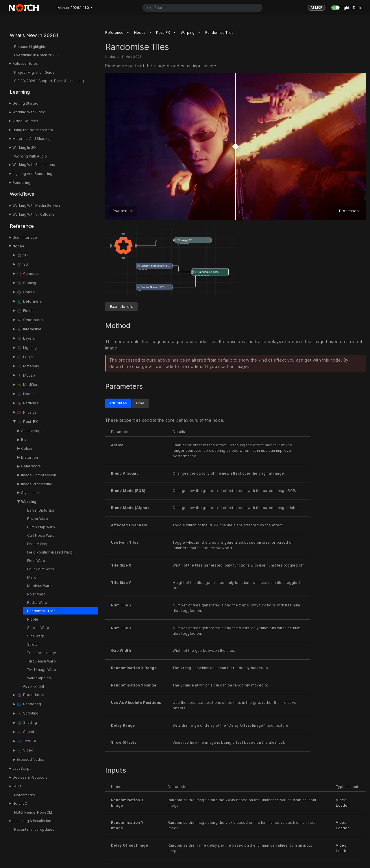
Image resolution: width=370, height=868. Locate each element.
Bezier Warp (38, 519)
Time (140, 403)
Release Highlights (30, 47)
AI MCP (317, 8)
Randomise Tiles (41, 611)
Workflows (22, 194)
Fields (25, 311)
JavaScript (22, 768)
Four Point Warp (41, 569)
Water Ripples (39, 678)
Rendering (21, 183)
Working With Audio (30, 156)
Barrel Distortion (41, 510)
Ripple (33, 619)
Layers (26, 339)
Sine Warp (36, 636)
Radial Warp (37, 603)
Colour (26, 293)
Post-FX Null (33, 686)
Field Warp (36, 561)
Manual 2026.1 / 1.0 (75, 8)
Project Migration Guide (34, 72)
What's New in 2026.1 (34, 35)
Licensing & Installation (32, 821)
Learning (20, 92)
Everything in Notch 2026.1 (37, 55)
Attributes (118, 403)
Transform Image (42, 653)
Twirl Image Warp (42, 670)
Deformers (29, 302)
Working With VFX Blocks (33, 214)
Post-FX (27, 422)
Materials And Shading (32, 139)
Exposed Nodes (30, 759)
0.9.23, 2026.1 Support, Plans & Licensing (49, 81)
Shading (27, 723)
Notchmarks (25, 795)
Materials (28, 367)
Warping (29, 502)
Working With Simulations (34, 165)
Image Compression (39, 475)
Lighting (27, 348)
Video (25, 751)
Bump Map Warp (41, 527)
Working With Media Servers (37, 205)
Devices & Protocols (30, 777)
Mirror (33, 577)
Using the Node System (33, 130)
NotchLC (20, 803)
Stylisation (30, 493)
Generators (30, 320)
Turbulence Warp (41, 661)
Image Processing (37, 484)
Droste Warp (38, 544)
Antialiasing (31, 431)
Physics (27, 413)
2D (22, 256)
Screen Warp (38, 628)
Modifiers (28, 385)
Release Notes (25, 63)
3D (22, 265)
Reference (22, 226)
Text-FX (26, 741)
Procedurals (30, 695)
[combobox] (202, 8)
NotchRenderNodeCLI (33, 812)
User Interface (25, 237)
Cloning (26, 283)
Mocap (26, 376)
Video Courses (25, 121)
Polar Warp (36, 594)
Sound (25, 732)
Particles (27, 404)
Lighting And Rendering (32, 174)
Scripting (28, 714)
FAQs (17, 786)
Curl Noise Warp (41, 535)
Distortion (29, 457)
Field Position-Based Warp (50, 552)
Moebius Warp (39, 586)
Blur (24, 439)
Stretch (33, 644)
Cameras (28, 274)
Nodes (18, 246)
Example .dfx (121, 307)
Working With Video (29, 112)
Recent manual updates (34, 829)
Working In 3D (24, 148)
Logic (25, 357)
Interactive (29, 330)
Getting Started (25, 103)
